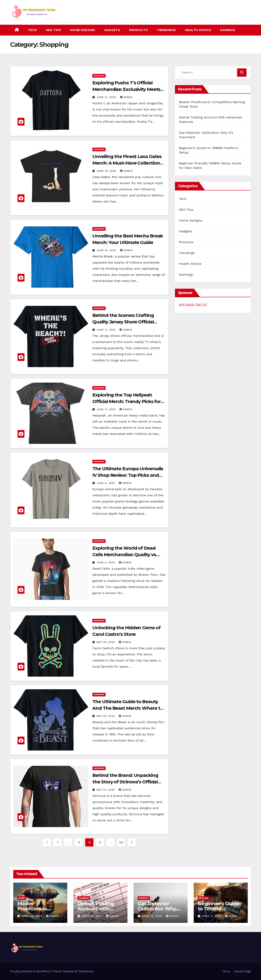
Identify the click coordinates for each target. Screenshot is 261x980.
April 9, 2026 (212, 916)
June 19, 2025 (107, 171)
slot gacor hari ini (193, 304)
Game (22, 898)
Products (138, 30)
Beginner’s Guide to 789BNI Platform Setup (219, 909)
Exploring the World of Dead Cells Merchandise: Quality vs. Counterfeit (124, 555)
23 (121, 842)
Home (226, 971)
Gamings (228, 30)
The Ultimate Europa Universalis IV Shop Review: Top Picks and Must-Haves (128, 475)
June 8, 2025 (106, 483)
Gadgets (112, 30)
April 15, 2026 (152, 916)
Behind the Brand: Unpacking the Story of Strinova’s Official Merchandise (125, 782)
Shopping (99, 76)
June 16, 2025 (107, 250)
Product (144, 898)
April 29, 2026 (32, 916)
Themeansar (86, 971)
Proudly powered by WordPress (31, 971)
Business (84, 898)
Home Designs (83, 30)
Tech (32, 30)
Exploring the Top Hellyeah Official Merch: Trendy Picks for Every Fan (127, 401)
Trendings (166, 30)
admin (126, 97)
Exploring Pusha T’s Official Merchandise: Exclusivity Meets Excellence (126, 89)
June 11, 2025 (107, 330)
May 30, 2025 (106, 642)
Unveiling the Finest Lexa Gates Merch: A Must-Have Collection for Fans (127, 163)
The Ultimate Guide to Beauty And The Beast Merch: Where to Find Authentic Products (128, 708)
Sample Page (242, 971)
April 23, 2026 (92, 916)
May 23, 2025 (106, 790)
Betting (203, 898)
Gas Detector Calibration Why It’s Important (157, 909)
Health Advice (198, 30)
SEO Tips (54, 30)
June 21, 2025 (107, 97)
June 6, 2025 (106, 562)
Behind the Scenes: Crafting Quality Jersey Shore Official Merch (123, 322)
